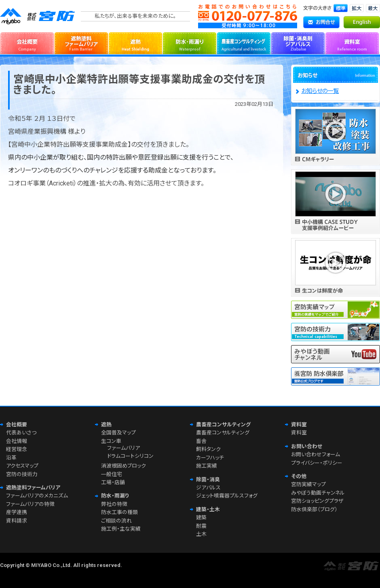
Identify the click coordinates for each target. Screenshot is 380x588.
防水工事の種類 (119, 512)
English (362, 22)
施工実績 (207, 466)
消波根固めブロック (123, 466)
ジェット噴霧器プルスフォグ (227, 496)
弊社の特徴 (114, 504)
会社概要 (27, 42)
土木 (201, 534)
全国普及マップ (118, 433)
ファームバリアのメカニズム (37, 496)
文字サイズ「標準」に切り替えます (341, 8)
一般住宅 (112, 474)
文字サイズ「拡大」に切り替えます (357, 8)
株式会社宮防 (38, 16)
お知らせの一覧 (320, 91)
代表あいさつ (21, 433)
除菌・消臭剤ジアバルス (298, 42)
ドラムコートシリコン (130, 456)
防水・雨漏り (190, 42)
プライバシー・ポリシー (317, 463)
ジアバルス (208, 488)
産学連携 (17, 512)
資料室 (352, 42)
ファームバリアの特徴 (30, 504)
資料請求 (17, 521)
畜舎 (201, 441)
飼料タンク (208, 449)
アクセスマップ (22, 466)
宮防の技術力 (22, 474)
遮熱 (135, 42)
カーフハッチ (210, 458)
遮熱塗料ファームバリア (81, 42)
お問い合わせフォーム (316, 454)
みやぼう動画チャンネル (318, 493)
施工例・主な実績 (121, 529)
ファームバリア (123, 448)
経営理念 (17, 449)
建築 (201, 517)
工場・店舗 (113, 482)
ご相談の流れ (116, 521)
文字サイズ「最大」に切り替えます (373, 8)
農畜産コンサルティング (244, 42)
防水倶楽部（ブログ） (314, 509)
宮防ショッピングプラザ (317, 501)
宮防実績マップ (308, 484)
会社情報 (17, 441)
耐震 (201, 526)
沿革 (11, 458)
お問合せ (321, 22)
